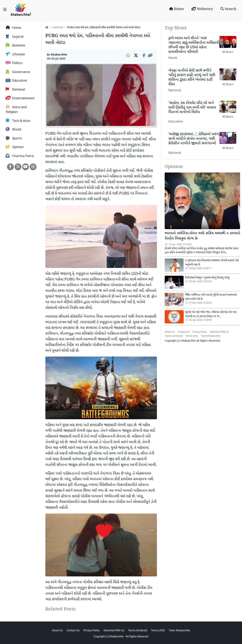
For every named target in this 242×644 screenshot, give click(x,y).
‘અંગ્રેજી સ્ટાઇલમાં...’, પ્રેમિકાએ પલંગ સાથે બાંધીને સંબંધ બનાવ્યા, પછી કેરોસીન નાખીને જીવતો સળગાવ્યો (194, 139)
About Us (170, 332)
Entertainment (20, 98)
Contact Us (184, 332)
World (13, 130)
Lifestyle (15, 54)
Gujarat (15, 37)
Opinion (15, 147)
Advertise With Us (219, 332)
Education (16, 81)
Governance (18, 72)
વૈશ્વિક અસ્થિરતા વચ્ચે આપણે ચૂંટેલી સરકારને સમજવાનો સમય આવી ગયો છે (211, 297)
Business (15, 45)
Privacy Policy (200, 332)
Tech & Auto (18, 121)
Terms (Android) (174, 336)
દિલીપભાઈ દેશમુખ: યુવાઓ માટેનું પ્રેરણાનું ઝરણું (207, 278)
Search (228, 9)
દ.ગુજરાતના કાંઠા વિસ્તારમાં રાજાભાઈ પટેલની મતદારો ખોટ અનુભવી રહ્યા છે (212, 262)
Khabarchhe (59, 55)
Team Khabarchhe (211, 336)
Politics (14, 63)
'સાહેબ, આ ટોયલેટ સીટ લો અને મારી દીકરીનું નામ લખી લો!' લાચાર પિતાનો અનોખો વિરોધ (192, 108)
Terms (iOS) (192, 336)
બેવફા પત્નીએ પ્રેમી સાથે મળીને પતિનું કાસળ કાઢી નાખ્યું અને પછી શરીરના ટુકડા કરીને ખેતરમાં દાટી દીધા (192, 77)
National (15, 90)
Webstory (202, 9)
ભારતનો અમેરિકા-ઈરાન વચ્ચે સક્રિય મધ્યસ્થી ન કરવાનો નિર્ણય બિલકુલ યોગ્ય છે (202, 236)
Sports (14, 138)
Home (177, 9)
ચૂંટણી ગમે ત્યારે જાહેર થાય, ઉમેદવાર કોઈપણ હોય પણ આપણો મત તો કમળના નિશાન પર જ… (211, 314)
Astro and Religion (16, 110)
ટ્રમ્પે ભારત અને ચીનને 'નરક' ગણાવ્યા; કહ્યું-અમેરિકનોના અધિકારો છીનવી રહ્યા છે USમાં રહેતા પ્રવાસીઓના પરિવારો (194, 45)
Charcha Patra (20, 156)
